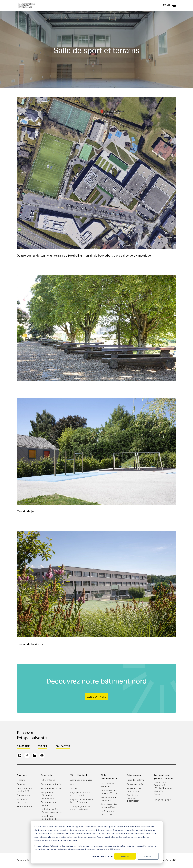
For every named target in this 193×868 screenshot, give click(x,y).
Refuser (148, 856)
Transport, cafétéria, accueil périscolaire (81, 808)
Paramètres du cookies (102, 856)
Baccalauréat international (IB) (49, 818)
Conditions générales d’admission (133, 798)
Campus (21, 784)
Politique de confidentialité (64, 840)
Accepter (125, 856)
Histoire (21, 780)
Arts (72, 784)
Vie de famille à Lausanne (108, 799)
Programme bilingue (51, 788)
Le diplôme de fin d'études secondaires (52, 811)
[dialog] (97, 842)
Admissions (134, 775)
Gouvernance (24, 795)
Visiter (43, 746)
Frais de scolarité (136, 780)
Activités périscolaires (81, 780)
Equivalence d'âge (136, 784)
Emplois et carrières (22, 801)
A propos (22, 775)
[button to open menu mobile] (170, 5)
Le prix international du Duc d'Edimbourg (82, 801)
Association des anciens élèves (109, 806)
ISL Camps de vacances (108, 785)
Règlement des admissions (134, 790)
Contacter (63, 746)
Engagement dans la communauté (80, 794)
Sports (74, 788)
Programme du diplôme (48, 804)
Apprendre (47, 775)
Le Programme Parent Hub (108, 813)
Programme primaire (51, 784)
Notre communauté (109, 777)
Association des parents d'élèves (109, 792)
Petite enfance (48, 780)
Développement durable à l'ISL (24, 790)
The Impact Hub (25, 807)
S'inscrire (23, 746)
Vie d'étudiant (79, 775)
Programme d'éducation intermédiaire (47, 795)
